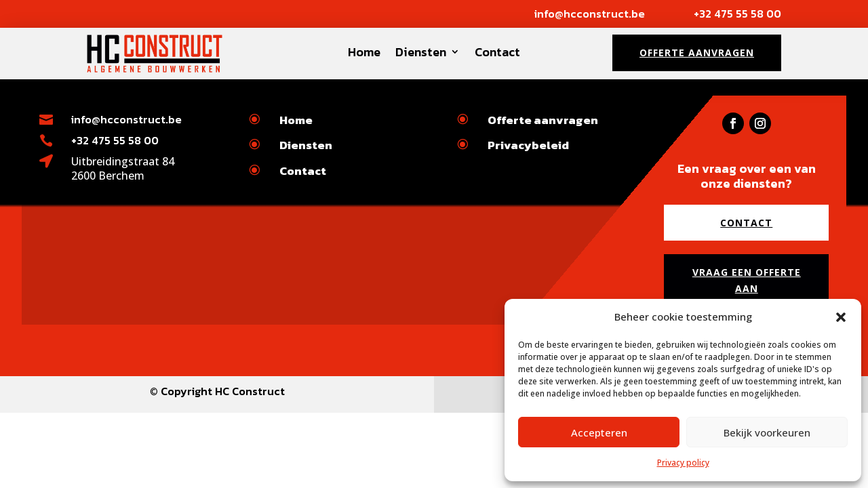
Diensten (421, 52)
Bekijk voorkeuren (767, 432)
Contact (497, 52)
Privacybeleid (528, 145)
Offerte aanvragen (697, 53)
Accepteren (599, 432)
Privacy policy (683, 463)
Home (364, 52)
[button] (841, 317)
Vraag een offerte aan (747, 280)
